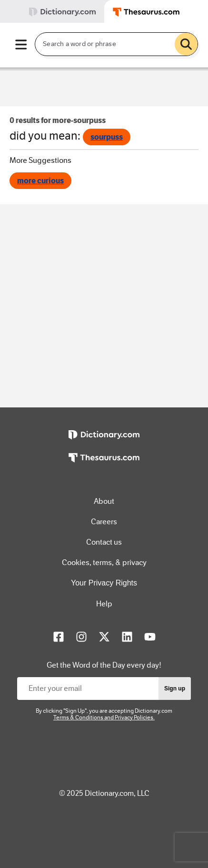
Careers (104, 522)
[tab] (52, 11)
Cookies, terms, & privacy (104, 562)
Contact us (104, 542)
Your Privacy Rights (104, 583)
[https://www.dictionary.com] (104, 442)
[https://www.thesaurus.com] (104, 464)
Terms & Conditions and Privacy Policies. (104, 717)
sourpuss (107, 137)
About (104, 501)
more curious (40, 181)
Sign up (175, 689)
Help (104, 604)
